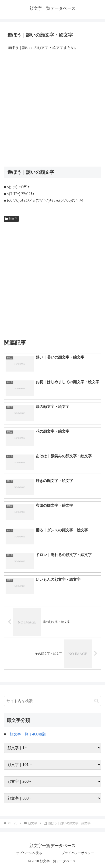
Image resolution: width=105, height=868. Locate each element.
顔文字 (11, 219)
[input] (52, 701)
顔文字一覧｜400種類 (28, 734)
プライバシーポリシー (78, 853)
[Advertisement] (52, 109)
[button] (96, 701)
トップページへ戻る (27, 853)
